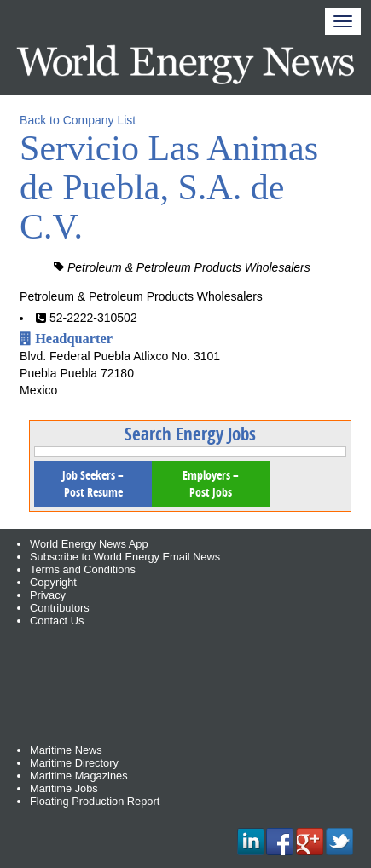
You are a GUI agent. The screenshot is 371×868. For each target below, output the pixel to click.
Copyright (53, 582)
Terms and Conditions (83, 569)
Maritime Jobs (64, 788)
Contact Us (57, 621)
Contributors (60, 608)
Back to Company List (78, 120)
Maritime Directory (74, 763)
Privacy (48, 595)
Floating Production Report (95, 801)
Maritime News (66, 750)
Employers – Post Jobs (211, 483)
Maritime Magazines (79, 776)
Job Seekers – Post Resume (93, 483)
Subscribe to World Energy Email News (125, 557)
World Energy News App (89, 544)
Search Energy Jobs (190, 434)
